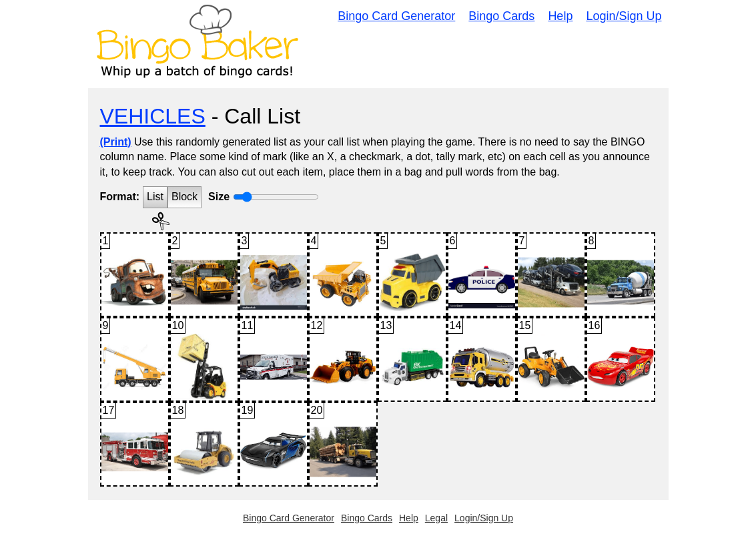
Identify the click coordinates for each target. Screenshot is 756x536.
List (155, 197)
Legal (436, 518)
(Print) (116, 142)
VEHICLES (153, 116)
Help (560, 16)
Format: (120, 197)
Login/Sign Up (624, 16)
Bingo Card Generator (396, 16)
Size (219, 197)
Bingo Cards (501, 16)
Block (184, 197)
